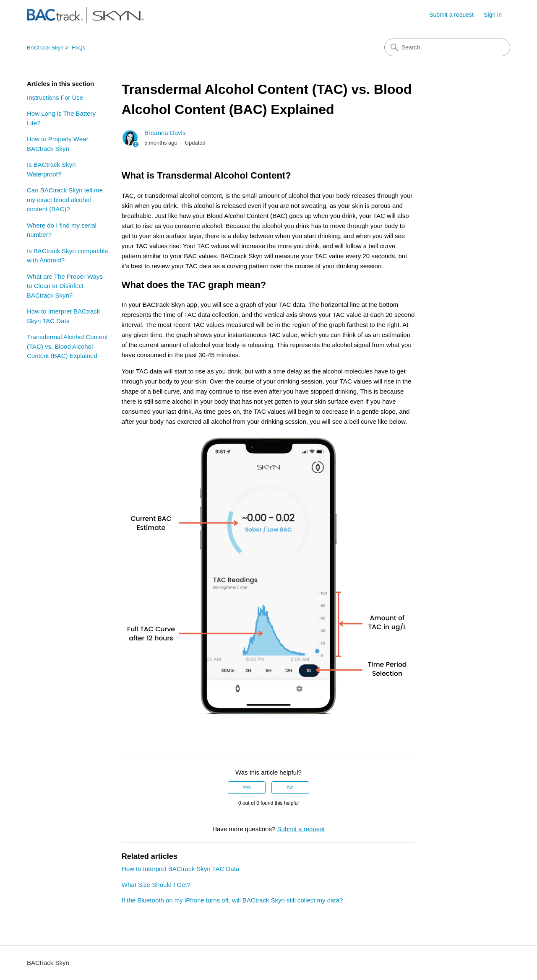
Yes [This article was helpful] (247, 788)
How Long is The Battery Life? (61, 118)
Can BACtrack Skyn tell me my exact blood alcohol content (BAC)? (65, 200)
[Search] (447, 47)
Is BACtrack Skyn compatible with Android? (67, 256)
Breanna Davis (165, 133)
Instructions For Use (55, 97)
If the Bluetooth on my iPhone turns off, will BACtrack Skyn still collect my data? (232, 900)
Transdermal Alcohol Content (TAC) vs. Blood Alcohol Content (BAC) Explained (67, 346)
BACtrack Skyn (45, 48)
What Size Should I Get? (156, 885)
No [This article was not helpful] (290, 788)
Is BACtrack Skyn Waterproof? (51, 169)
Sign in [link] (493, 15)
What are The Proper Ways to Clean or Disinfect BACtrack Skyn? (65, 286)
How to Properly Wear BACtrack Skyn (57, 144)
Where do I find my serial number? (62, 230)
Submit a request (451, 15)
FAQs (79, 48)
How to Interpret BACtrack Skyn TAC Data (63, 316)
